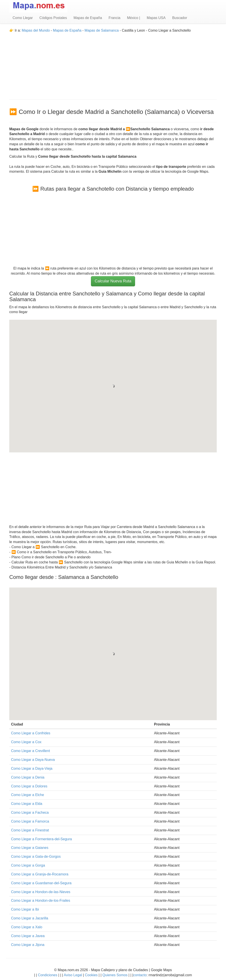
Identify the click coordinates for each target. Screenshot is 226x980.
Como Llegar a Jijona (28, 945)
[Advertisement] (113, 64)
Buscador (180, 18)
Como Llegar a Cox (26, 742)
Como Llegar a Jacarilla (30, 918)
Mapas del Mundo (36, 30)
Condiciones (48, 975)
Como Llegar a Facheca (30, 813)
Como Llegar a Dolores (29, 786)
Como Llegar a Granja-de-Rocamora (40, 874)
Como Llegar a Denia (28, 777)
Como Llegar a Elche (27, 795)
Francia (114, 18)
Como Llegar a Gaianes (30, 848)
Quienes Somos (115, 975)
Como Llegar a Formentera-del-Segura (41, 839)
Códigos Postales (53, 18)
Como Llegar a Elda (27, 804)
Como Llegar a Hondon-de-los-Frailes (41, 901)
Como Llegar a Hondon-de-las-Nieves (41, 892)
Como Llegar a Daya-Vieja (32, 768)
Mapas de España (88, 18)
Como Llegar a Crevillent (30, 751)
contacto (140, 975)
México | (133, 18)
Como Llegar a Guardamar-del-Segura (41, 883)
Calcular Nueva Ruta (113, 281)
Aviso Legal (73, 975)
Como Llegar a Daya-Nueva (33, 760)
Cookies (92, 975)
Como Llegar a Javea (28, 936)
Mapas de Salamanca (102, 30)
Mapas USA (156, 18)
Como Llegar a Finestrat (30, 830)
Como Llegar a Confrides (31, 733)
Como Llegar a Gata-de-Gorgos (36, 857)
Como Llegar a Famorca (30, 821)
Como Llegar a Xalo (27, 927)
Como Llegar (23, 18)
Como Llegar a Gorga (28, 865)
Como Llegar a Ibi (25, 909)
